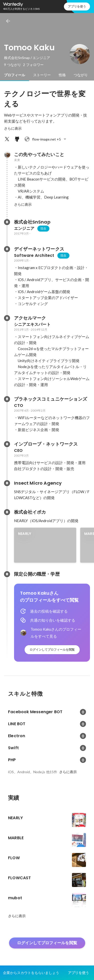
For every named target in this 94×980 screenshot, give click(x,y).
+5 (46, 139)
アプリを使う (77, 6)
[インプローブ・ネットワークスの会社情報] (7, 444)
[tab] (15, 75)
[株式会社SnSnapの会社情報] (7, 222)
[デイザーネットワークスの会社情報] (7, 249)
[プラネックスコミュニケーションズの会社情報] (7, 399)
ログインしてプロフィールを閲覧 (52, 650)
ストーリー (42, 75)
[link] (45, 545)
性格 (62, 75)
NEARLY (25, 534)
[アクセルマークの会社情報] (7, 318)
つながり (81, 75)
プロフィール (15, 75)
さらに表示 (13, 129)
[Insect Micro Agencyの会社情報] (7, 483)
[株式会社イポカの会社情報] (7, 512)
